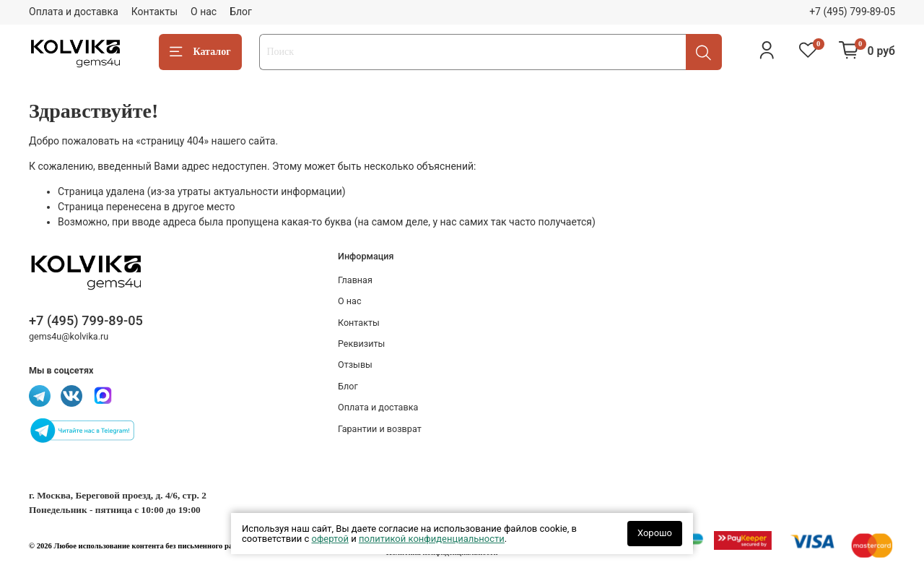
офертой (330, 539)
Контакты (154, 12)
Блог (241, 12)
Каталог (200, 52)
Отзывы (355, 365)
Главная (355, 280)
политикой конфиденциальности (432, 539)
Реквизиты (361, 344)
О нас (204, 12)
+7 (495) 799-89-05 (852, 12)
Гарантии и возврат (380, 429)
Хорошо (655, 533)
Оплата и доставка (74, 12)
